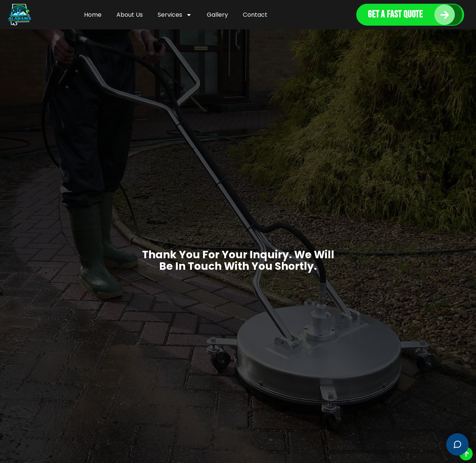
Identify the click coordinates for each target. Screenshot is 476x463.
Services (175, 15)
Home (93, 15)
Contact (255, 15)
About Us (130, 15)
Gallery (217, 15)
